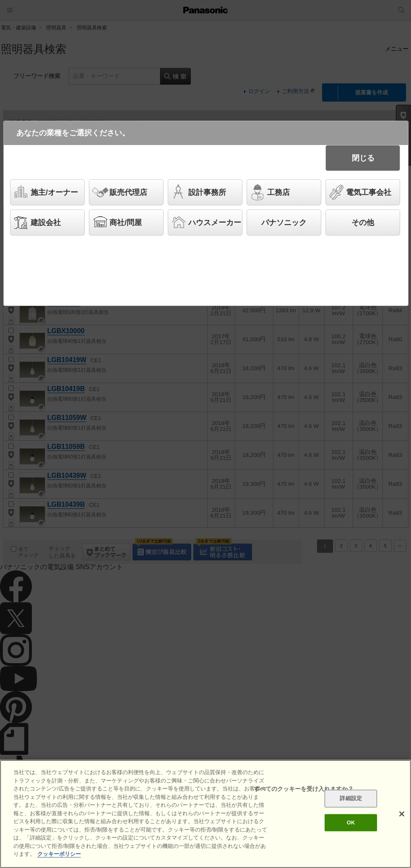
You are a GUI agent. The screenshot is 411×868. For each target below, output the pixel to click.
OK (351, 823)
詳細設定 (351, 799)
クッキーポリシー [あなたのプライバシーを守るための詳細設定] (59, 854)
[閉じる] (402, 814)
